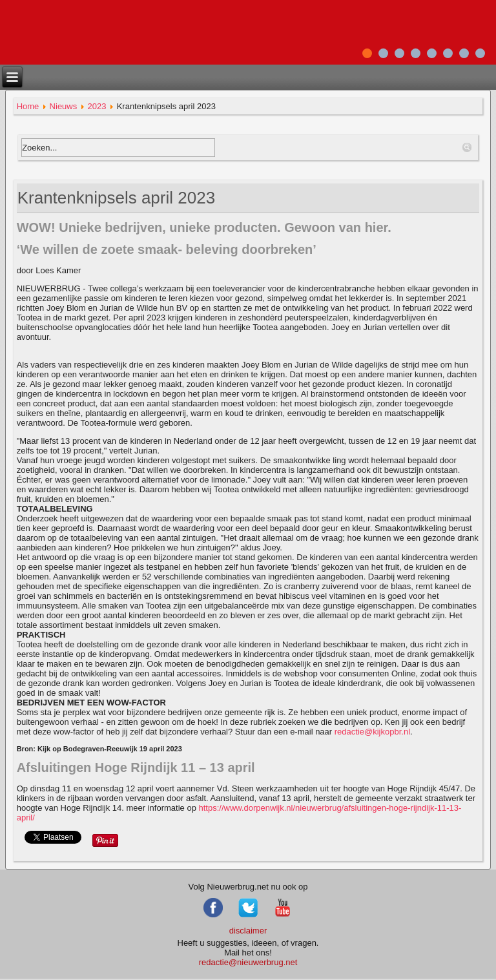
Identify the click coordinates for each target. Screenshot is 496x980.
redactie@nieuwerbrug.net (248, 962)
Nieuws (64, 106)
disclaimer (248, 931)
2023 (97, 106)
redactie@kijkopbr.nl (372, 732)
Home (28, 106)
